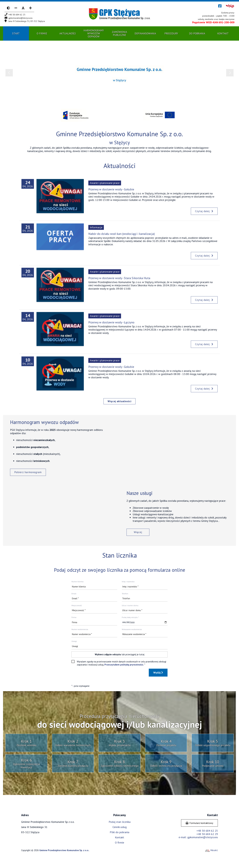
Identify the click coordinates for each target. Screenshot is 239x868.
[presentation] (95, 675)
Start (16, 33)
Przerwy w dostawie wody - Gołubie (114, 193)
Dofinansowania (145, 33)
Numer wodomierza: (80, 629)
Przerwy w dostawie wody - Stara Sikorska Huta (119, 281)
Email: (74, 594)
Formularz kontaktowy (199, 823)
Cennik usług (120, 827)
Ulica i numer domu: (130, 605)
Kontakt (223, 33)
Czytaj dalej (174, 207)
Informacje (104, 233)
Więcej (138, 532)
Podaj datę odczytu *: (130, 617)
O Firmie (42, 33)
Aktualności (68, 33)
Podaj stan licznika (120, 822)
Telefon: (125, 594)
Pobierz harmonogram (28, 472)
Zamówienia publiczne (120, 33)
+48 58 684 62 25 (207, 831)
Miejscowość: (77, 605)
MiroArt (211, 850)
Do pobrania (197, 33)
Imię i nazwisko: (128, 582)
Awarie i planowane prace (110, 189)
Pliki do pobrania (120, 832)
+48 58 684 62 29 (207, 834)
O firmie (120, 843)
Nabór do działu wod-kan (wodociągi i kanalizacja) (121, 237)
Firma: (74, 617)
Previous (9, 73)
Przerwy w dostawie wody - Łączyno (114, 326)
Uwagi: (74, 641)
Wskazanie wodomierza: (132, 629)
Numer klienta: (78, 582)
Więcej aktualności (120, 401)
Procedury (171, 33)
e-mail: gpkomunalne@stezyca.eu (198, 837)
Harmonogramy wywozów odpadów (94, 34)
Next (230, 73)
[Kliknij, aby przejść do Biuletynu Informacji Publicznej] (230, 6)
